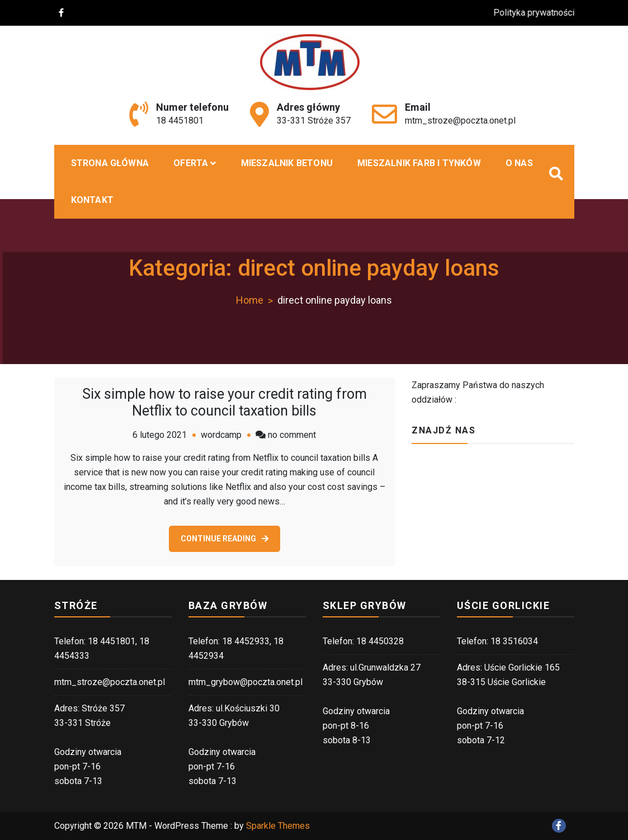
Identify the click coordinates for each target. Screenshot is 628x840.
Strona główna (110, 163)
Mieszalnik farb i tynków (419, 163)
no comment (292, 435)
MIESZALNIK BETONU (287, 163)
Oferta (191, 163)
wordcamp (221, 435)
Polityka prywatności (540, 13)
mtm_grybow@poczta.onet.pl (245, 682)
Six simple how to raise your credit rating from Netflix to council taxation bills (225, 402)
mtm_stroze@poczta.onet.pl (460, 121)
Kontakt (92, 200)
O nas (519, 163)
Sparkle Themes (278, 826)
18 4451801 (180, 121)
